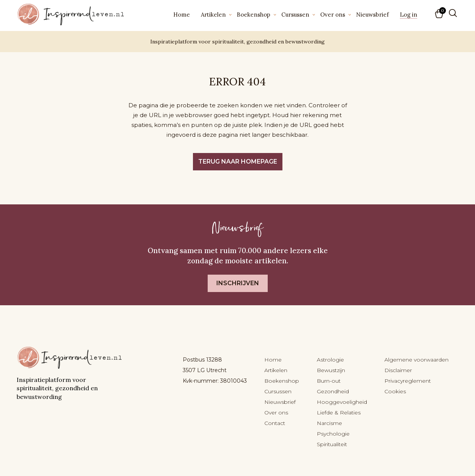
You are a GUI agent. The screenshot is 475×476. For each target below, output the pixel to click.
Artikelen (213, 15)
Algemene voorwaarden (416, 360)
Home (182, 15)
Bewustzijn (331, 370)
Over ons (333, 15)
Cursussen (295, 15)
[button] (440, 14)
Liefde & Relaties (339, 413)
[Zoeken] (453, 13)
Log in (409, 15)
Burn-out (329, 381)
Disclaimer (398, 370)
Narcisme (329, 423)
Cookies (395, 391)
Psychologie (333, 434)
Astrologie (330, 360)
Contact (275, 423)
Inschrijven (238, 283)
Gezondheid (333, 391)
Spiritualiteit (332, 444)
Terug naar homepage (238, 161)
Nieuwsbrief (372, 15)
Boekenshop (254, 15)
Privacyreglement (408, 381)
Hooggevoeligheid (342, 402)
